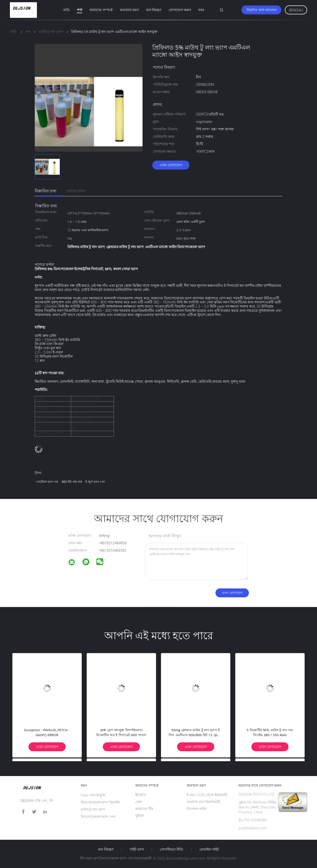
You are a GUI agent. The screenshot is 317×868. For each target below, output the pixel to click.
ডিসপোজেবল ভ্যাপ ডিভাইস (100, 802)
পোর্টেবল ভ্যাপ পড (47, 482)
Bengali (296, 10)
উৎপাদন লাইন (197, 809)
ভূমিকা (140, 816)
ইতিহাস (140, 795)
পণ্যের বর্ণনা (76, 191)
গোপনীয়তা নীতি (172, 849)
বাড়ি (66, 10)
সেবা (139, 802)
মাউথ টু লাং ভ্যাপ (93, 809)
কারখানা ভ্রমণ (129, 10)
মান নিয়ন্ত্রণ (154, 10)
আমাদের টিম (144, 809)
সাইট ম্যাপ (137, 849)
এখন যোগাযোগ (171, 165)
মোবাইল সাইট (209, 849)
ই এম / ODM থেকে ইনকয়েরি (207, 795)
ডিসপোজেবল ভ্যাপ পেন (98, 817)
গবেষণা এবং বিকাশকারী (203, 802)
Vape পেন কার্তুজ (93, 795)
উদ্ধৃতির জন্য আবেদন (261, 10)
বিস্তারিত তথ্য (46, 191)
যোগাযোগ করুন (180, 10)
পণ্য (79, 10)
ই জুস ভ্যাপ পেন (95, 482)
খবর (201, 10)
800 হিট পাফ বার (72, 482)
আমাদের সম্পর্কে (101, 10)
